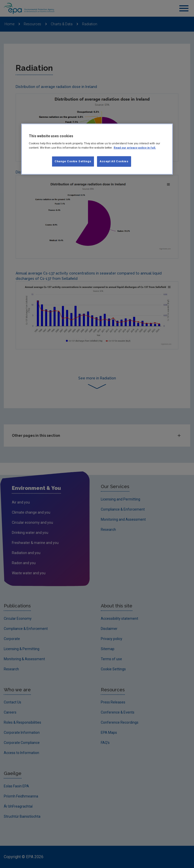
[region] (97, 149)
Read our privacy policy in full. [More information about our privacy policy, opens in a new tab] (135, 148)
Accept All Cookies (114, 161)
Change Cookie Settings (73, 161)
